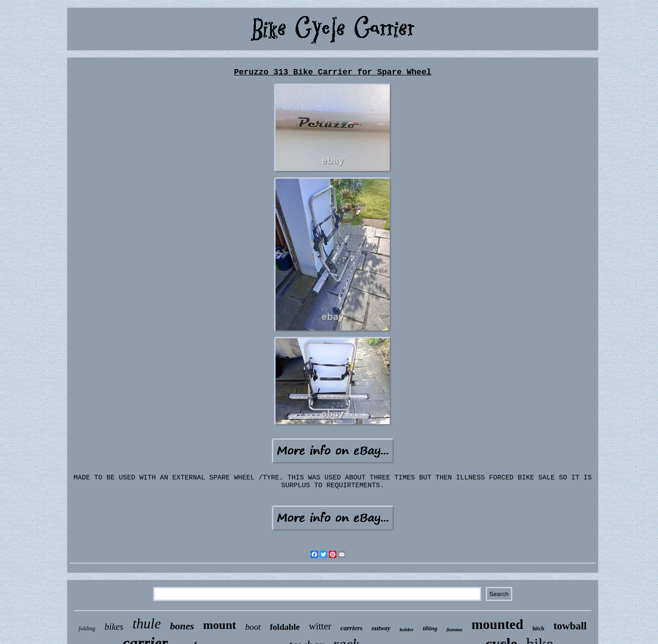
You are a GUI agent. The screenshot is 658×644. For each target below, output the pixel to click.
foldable (285, 627)
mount (220, 625)
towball (570, 626)
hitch (538, 628)
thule (147, 624)
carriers (351, 628)
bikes (114, 627)
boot (253, 627)
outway (381, 628)
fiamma (454, 629)
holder (407, 629)
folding (87, 628)
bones (182, 626)
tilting (430, 628)
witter (320, 626)
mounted (497, 624)
